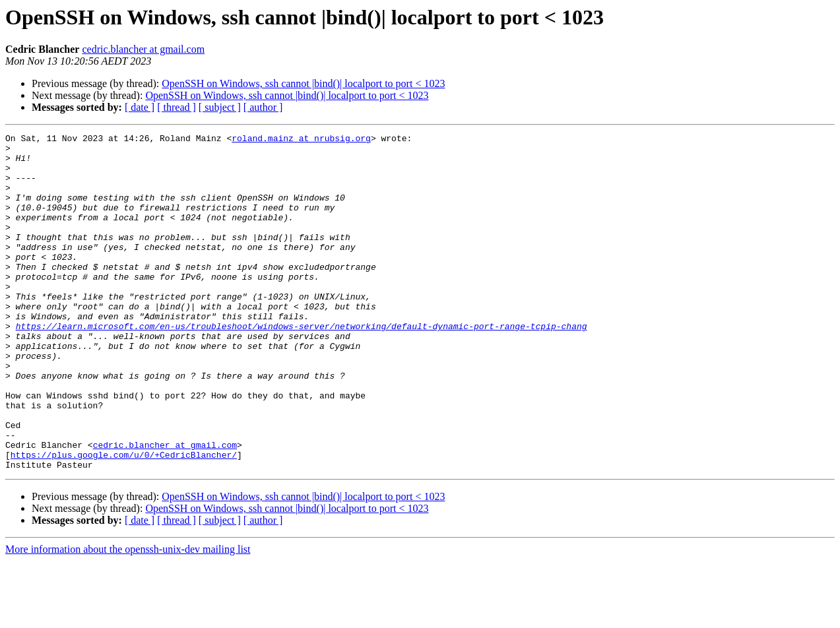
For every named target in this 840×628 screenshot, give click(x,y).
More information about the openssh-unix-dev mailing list (128, 616)
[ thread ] (177, 107)
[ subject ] (220, 107)
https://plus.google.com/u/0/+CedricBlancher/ (124, 520)
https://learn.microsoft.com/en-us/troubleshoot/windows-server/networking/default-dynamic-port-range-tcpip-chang (302, 365)
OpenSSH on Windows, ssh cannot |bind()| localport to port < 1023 (303, 83)
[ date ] (140, 107)
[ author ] (263, 107)
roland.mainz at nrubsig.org (301, 140)
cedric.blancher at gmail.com (143, 49)
